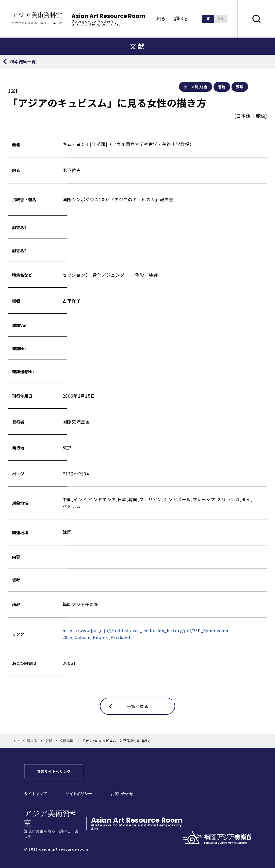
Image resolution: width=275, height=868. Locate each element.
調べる (181, 19)
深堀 (240, 87)
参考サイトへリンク (54, 771)
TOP (15, 741)
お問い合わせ (122, 794)
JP (208, 19)
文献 (48, 741)
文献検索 (67, 741)
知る (161, 19)
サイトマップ (35, 794)
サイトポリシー (79, 794)
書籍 (222, 87)
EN (221, 19)
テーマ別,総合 (196, 87)
